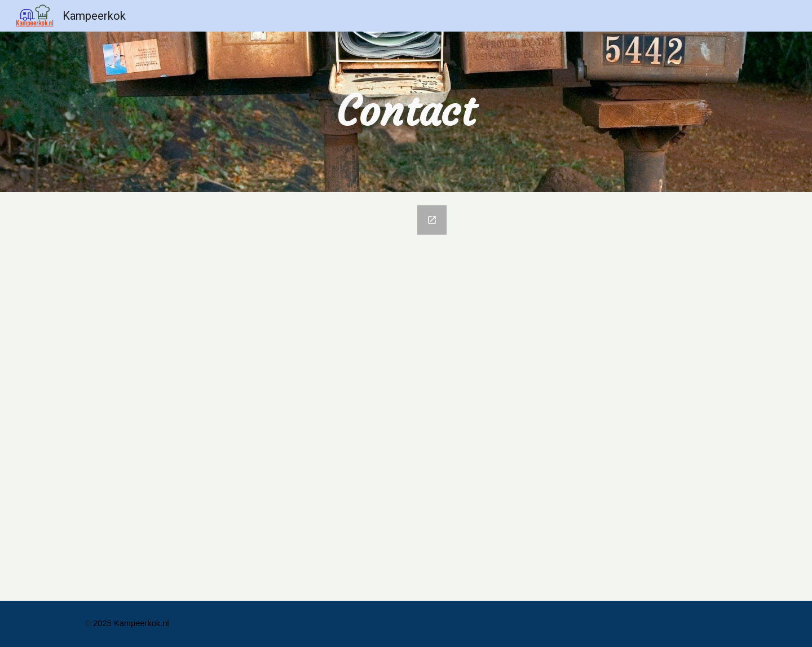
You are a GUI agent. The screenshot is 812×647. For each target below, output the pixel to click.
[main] (406, 111)
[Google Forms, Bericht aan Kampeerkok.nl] (267, 396)
